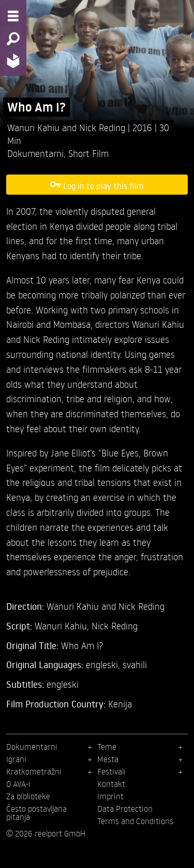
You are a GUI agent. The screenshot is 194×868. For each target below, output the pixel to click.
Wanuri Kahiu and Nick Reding (68, 127)
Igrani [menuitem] (16, 759)
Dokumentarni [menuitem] (32, 747)
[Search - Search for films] (13, 39)
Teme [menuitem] (107, 747)
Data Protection (125, 809)
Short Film (88, 153)
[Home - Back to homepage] (13, 61)
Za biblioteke (28, 796)
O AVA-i (18, 784)
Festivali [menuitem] (111, 771)
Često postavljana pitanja (36, 813)
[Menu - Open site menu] (13, 16)
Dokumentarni (35, 153)
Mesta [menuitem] (108, 759)
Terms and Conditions (135, 821)
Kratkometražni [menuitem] (34, 771)
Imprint (110, 796)
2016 (144, 127)
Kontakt (111, 784)
